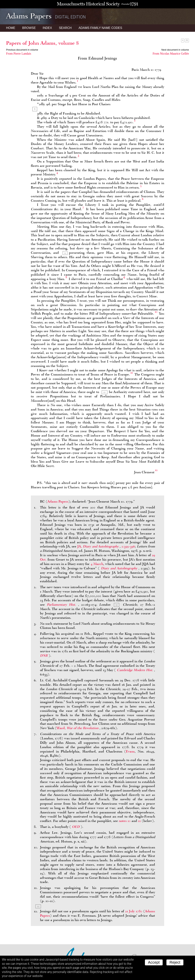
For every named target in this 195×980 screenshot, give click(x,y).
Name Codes (100, 28)
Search (65, 28)
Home (11, 28)
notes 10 (125, 821)
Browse (29, 28)
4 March (97, 564)
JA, (98, 546)
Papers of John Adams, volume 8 (42, 43)
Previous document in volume (22, 50)
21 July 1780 (134, 911)
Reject (175, 962)
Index (47, 28)
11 (132, 373)
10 (156, 312)
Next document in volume (175, 50)
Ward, (78, 728)
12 (156, 470)
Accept (154, 962)
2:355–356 (128, 546)
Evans (130, 751)
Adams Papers (58, 501)
